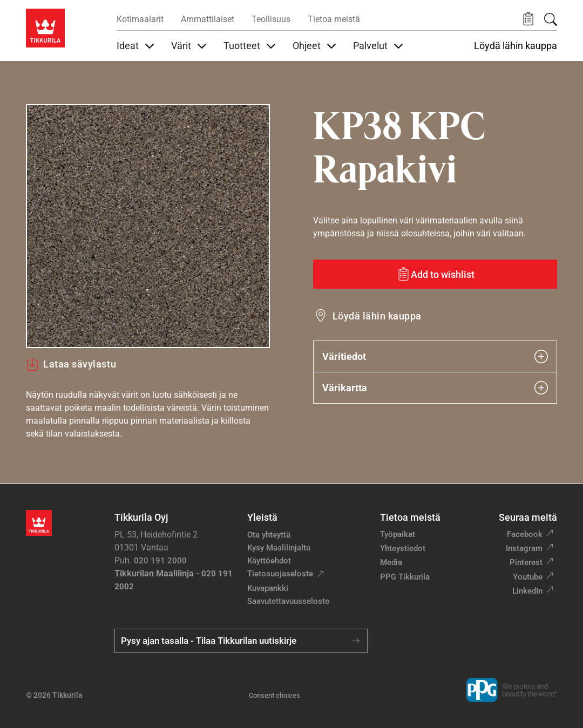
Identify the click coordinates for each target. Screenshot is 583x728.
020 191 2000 (160, 561)
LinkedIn (527, 591)
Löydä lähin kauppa (516, 46)
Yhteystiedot (403, 548)
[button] (528, 19)
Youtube (528, 577)
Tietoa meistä (334, 19)
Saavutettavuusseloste (288, 601)
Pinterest (526, 562)
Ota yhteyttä (269, 535)
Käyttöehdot (269, 561)
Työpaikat (398, 534)
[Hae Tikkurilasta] (551, 19)
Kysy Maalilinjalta (279, 548)
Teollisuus (271, 19)
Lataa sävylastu (71, 364)
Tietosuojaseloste (280, 574)
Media (391, 562)
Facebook (525, 534)
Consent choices (274, 695)
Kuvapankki (268, 588)
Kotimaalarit (140, 19)
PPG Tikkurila (405, 577)
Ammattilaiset (208, 19)
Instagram (524, 548)
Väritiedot (435, 356)
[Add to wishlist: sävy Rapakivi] (435, 274)
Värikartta (435, 388)
